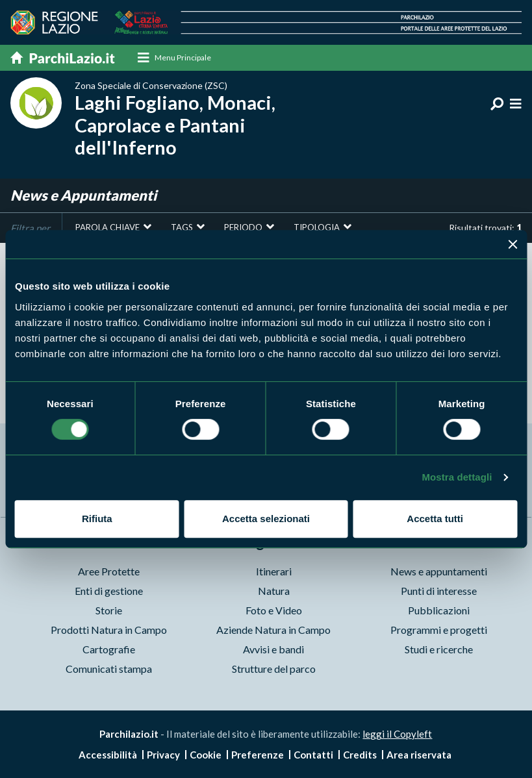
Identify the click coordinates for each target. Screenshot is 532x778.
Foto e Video (274, 610)
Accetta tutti (435, 519)
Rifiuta (97, 519)
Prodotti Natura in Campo (109, 630)
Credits (360, 755)
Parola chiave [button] (108, 227)
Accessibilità (108, 755)
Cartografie (109, 649)
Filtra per (30, 228)
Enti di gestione (109, 591)
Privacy (163, 755)
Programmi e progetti (439, 630)
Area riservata (419, 755)
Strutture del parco (274, 669)
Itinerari (274, 571)
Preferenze (258, 755)
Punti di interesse (439, 591)
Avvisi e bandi (273, 649)
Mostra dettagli (457, 477)
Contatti (313, 755)
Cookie (206, 755)
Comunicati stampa (109, 669)
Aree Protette (109, 571)
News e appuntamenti (439, 571)
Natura (274, 591)
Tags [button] (182, 227)
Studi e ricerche (439, 649)
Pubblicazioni (439, 610)
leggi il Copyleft (397, 734)
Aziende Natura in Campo (273, 630)
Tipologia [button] (317, 227)
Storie (109, 610)
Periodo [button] (243, 227)
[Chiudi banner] (513, 244)
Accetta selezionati (266, 519)
